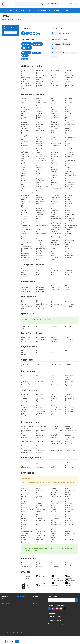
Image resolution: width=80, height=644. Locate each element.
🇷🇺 (21, 642)
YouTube (57, 609)
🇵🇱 (3, 642)
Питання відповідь (38, 601)
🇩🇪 (12, 642)
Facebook (49, 609)
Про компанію (6, 599)
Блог (34, 599)
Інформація (21, 596)
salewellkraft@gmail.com (57, 620)
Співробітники (6, 603)
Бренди (35, 603)
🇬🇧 (8, 642)
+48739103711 (54, 3)
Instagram (53, 609)
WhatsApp (61, 609)
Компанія (5, 596)
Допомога (20, 599)
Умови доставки (22, 601)
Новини (5, 601)
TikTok (65, 609)
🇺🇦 (17, 642)
